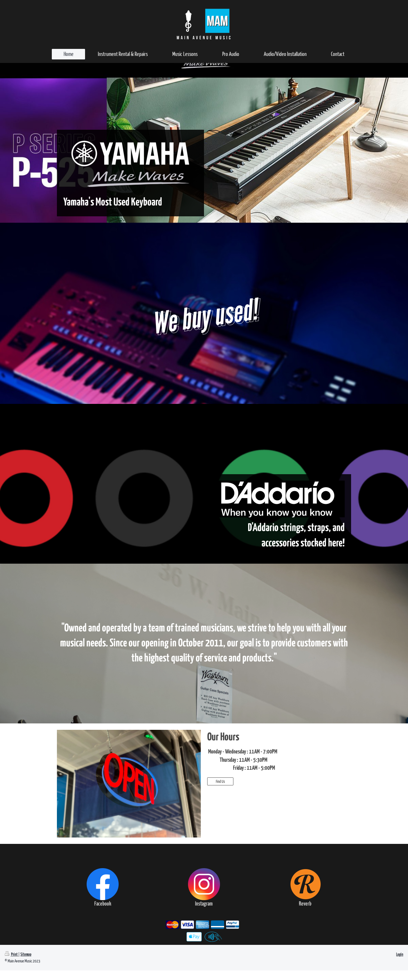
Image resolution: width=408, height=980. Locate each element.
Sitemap (26, 955)
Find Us (220, 781)
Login (400, 955)
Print (12, 955)
